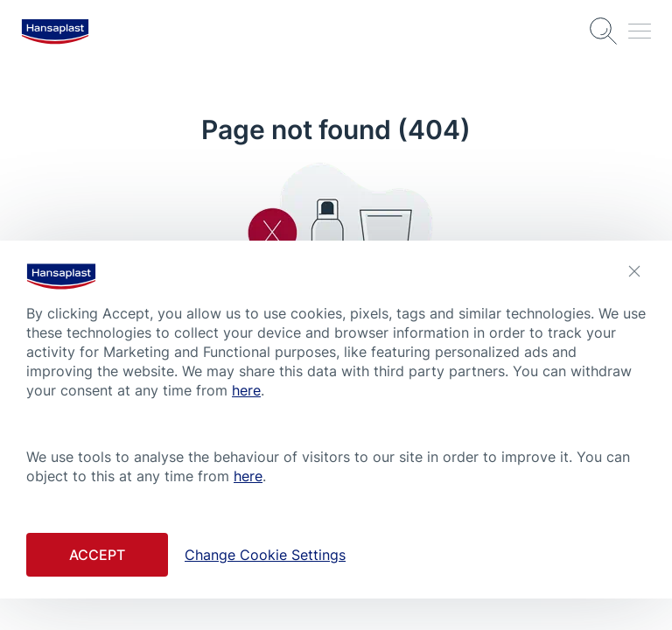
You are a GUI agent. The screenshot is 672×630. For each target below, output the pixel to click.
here (246, 390)
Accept (97, 555)
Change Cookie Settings (265, 555)
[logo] (55, 31)
